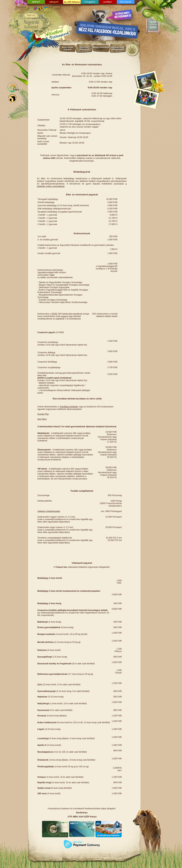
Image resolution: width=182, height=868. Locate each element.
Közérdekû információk (84, 48)
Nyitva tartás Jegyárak (68, 48)
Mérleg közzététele (101, 47)
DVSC (55, 314)
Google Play (43, 414)
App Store (42, 419)
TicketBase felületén (69, 407)
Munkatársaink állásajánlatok (118, 48)
